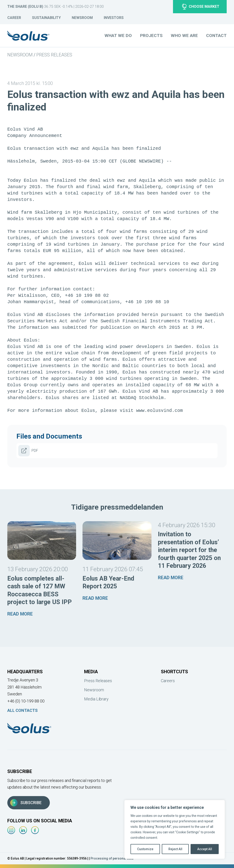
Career (14, 18)
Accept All (205, 849)
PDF (28, 451)
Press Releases (54, 55)
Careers (168, 681)
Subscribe (26, 803)
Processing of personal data (112, 858)
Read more (20, 614)
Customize (145, 849)
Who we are (184, 36)
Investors (114, 18)
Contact (216, 36)
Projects (151, 36)
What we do (118, 36)
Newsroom (82, 18)
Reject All (175, 849)
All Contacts (23, 710)
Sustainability (46, 18)
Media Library (96, 699)
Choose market (201, 7)
